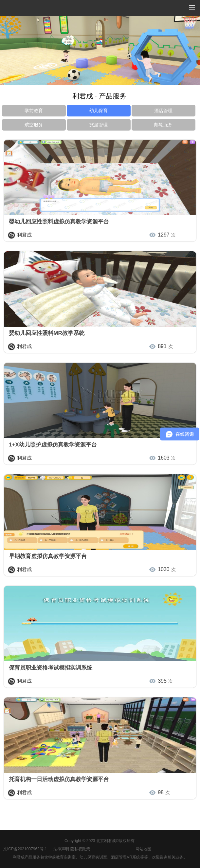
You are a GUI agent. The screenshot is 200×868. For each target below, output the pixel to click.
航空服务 (34, 125)
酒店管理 (163, 111)
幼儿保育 (99, 111)
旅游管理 (99, 125)
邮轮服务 (163, 125)
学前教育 (34, 111)
